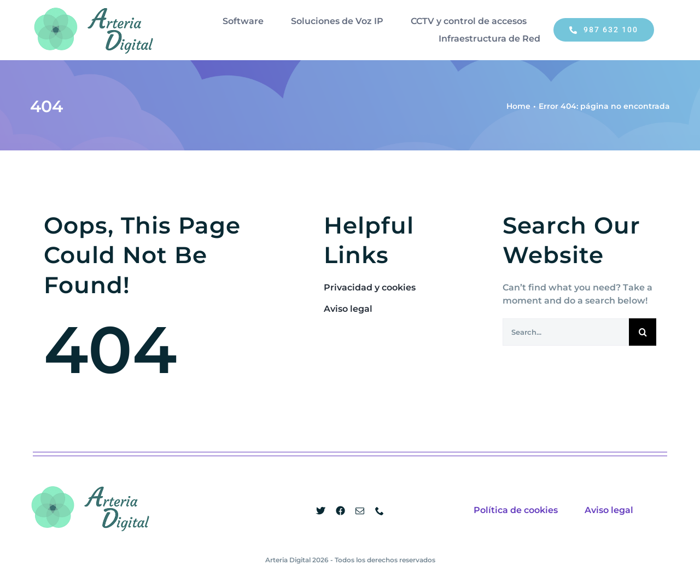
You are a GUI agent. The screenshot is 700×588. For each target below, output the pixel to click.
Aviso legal (609, 510)
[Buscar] (643, 332)
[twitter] (320, 511)
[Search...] (566, 332)
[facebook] (340, 511)
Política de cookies (516, 510)
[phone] (380, 511)
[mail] (360, 511)
